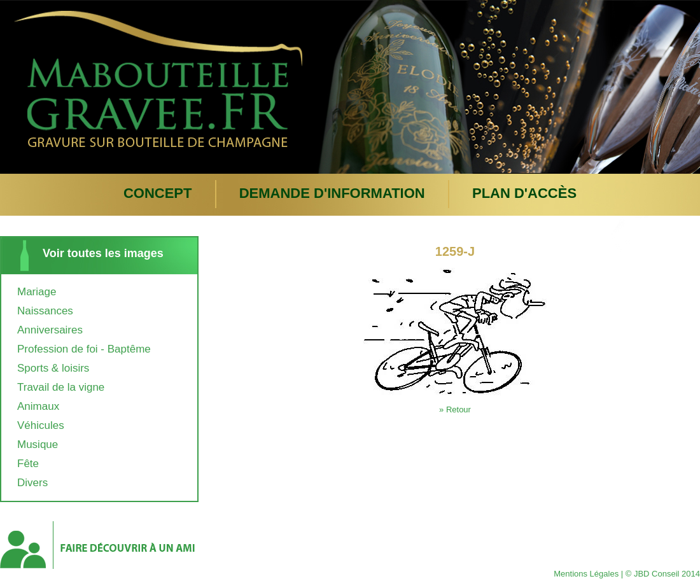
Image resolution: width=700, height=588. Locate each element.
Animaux (38, 406)
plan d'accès (524, 193)
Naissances (45, 311)
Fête (28, 464)
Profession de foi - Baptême (84, 349)
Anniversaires (50, 330)
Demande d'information (332, 193)
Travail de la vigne (61, 387)
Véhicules (41, 425)
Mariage (37, 292)
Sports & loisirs (53, 368)
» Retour (455, 409)
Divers (32, 483)
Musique (38, 444)
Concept (158, 193)
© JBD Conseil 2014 (663, 574)
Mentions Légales (586, 574)
